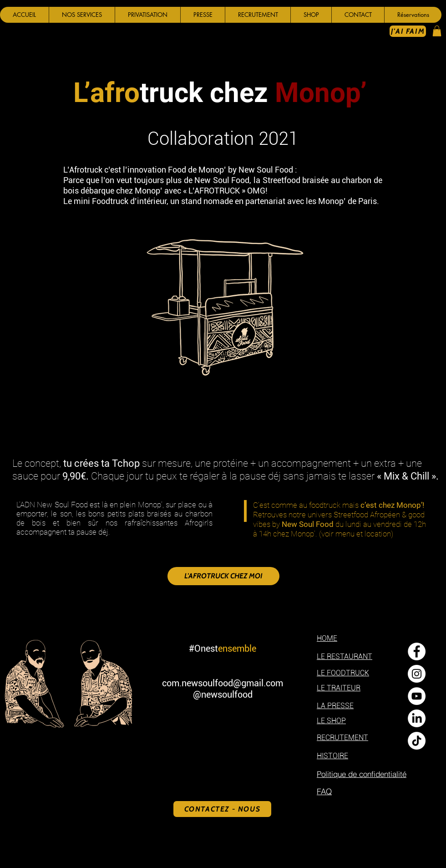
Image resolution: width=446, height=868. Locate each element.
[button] (82, 15)
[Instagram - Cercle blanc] (417, 674)
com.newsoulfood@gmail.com (223, 683)
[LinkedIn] (417, 718)
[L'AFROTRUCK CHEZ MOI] (223, 576)
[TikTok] (417, 741)
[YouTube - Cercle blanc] (417, 696)
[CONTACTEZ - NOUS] (222, 809)
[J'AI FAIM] (408, 31)
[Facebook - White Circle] (417, 651)
